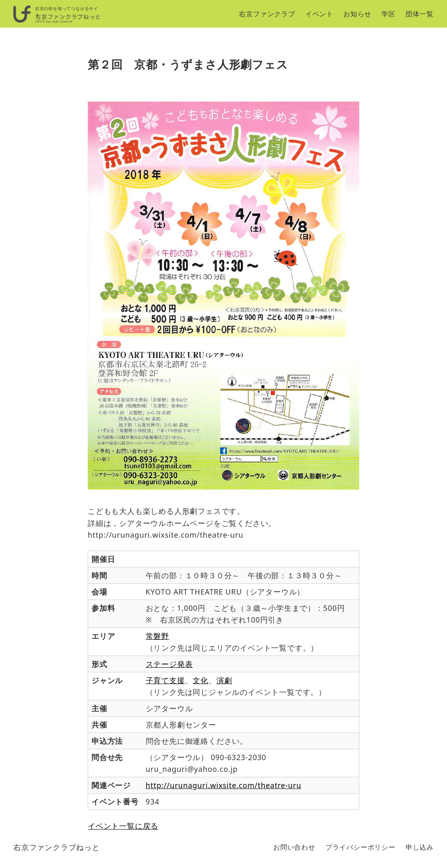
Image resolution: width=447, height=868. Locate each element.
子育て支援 (165, 680)
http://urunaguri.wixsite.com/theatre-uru (224, 785)
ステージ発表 (169, 664)
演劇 (224, 680)
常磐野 (157, 636)
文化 (201, 680)
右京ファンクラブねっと (57, 847)
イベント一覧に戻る (123, 826)
